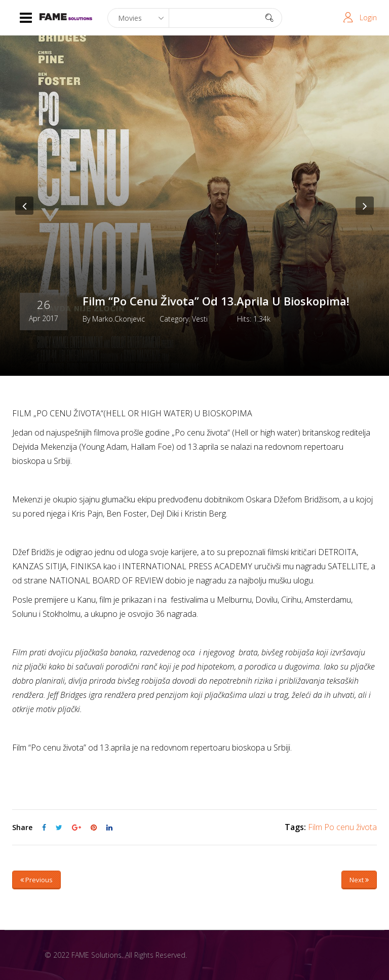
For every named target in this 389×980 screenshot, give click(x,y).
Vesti (200, 319)
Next (359, 880)
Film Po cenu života (342, 827)
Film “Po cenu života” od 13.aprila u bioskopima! (216, 301)
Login (368, 17)
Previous (36, 880)
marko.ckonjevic (119, 319)
